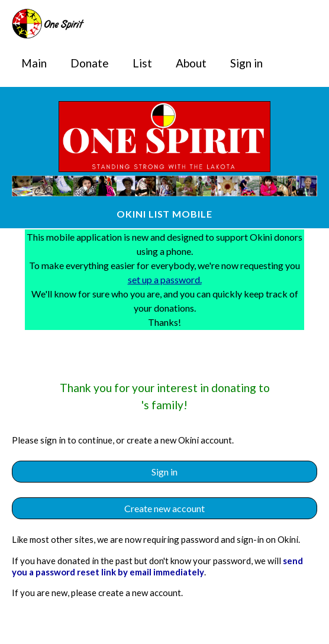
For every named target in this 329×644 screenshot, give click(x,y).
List (142, 63)
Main (34, 63)
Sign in (246, 63)
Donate (90, 63)
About (191, 63)
